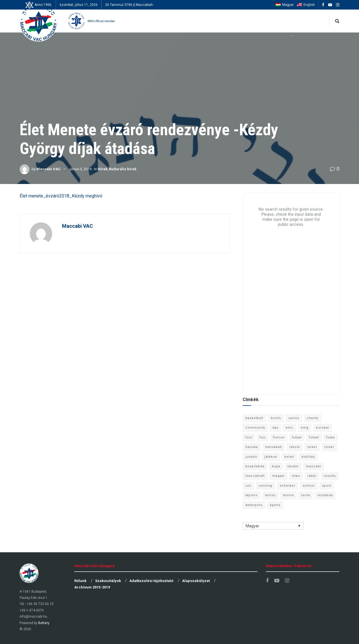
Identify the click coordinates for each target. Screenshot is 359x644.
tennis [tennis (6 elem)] (288, 495)
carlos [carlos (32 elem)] (294, 418)
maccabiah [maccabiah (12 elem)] (255, 476)
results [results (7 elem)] (330, 476)
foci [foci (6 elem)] (249, 437)
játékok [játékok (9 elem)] (271, 457)
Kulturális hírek (123, 169)
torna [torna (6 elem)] (306, 495)
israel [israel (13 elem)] (312, 447)
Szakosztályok (108, 581)
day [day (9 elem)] (275, 428)
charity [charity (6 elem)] (312, 418)
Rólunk (80, 581)
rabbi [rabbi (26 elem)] (312, 476)
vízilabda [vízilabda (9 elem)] (325, 495)
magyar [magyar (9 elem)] (278, 476)
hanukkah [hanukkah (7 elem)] (274, 447)
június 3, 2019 (80, 169)
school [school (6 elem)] (309, 486)
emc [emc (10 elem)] (289, 428)
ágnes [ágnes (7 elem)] (275, 505)
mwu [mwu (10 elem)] (296, 476)
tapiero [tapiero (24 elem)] (252, 495)
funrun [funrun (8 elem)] (279, 437)
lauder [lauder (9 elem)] (293, 466)
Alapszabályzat (196, 581)
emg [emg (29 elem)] (305, 428)
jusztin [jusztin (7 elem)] (251, 457)
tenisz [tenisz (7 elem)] (270, 495)
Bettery (44, 623)
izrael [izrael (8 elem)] (329, 447)
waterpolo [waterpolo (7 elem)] (254, 505)
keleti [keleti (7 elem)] (289, 457)
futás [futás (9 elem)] (331, 437)
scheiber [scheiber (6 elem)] (287, 486)
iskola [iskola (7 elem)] (295, 447)
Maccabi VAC (49, 169)
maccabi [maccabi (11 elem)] (314, 466)
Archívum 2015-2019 (92, 587)
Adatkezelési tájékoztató (151, 581)
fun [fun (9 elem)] (263, 437)
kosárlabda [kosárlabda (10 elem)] (255, 466)
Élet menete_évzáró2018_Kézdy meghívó (61, 196)
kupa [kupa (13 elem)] (276, 466)
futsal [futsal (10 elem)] (314, 437)
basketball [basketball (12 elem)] (254, 418)
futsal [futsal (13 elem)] (297, 437)
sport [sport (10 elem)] (326, 486)
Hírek (103, 169)
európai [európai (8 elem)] (323, 428)
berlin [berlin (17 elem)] (276, 418)
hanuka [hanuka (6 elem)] (252, 447)
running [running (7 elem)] (265, 486)
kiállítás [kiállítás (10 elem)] (308, 457)
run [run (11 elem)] (248, 486)
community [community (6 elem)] (255, 428)
